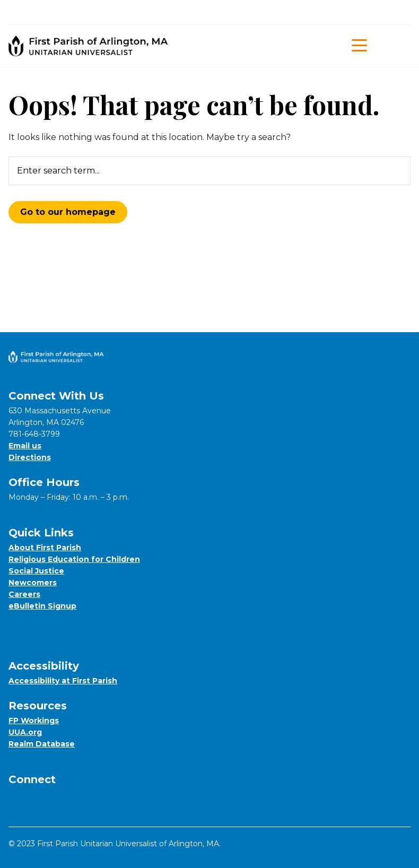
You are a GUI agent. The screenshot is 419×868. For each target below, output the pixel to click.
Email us (25, 446)
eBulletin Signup (42, 606)
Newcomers (33, 583)
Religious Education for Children (74, 559)
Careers (24, 594)
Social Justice (36, 571)
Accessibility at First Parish (63, 681)
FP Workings (34, 721)
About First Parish (45, 548)
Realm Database (42, 744)
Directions (30, 457)
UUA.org (25, 732)
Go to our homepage (68, 212)
